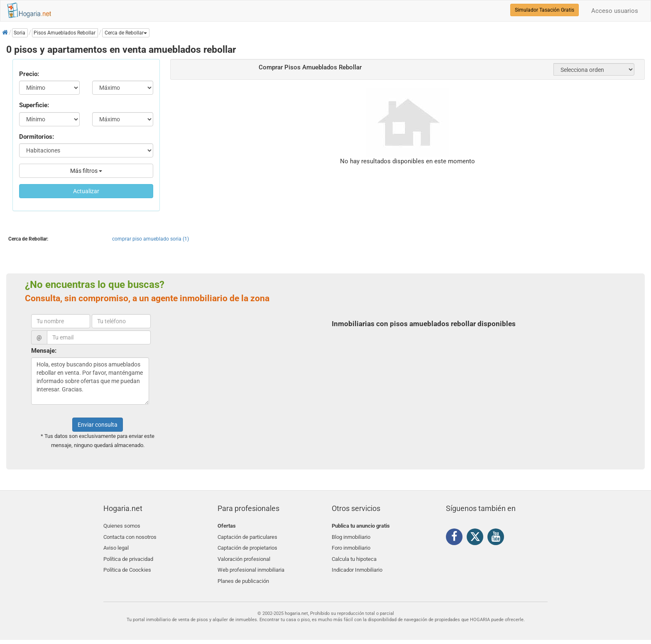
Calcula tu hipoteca (354, 555)
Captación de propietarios (247, 545)
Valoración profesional (244, 555)
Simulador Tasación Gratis (545, 10)
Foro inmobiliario (351, 545)
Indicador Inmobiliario (357, 565)
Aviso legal (116, 545)
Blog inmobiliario (351, 536)
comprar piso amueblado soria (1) (151, 239)
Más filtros (86, 171)
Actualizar (86, 191)
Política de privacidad (128, 555)
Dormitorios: (37, 137)
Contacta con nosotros (130, 536)
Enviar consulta (98, 425)
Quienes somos (122, 526)
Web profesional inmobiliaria (251, 565)
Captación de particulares (247, 536)
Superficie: (34, 105)
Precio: (29, 74)
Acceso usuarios (615, 11)
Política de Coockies (127, 565)
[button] (126, 33)
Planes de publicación (243, 575)
